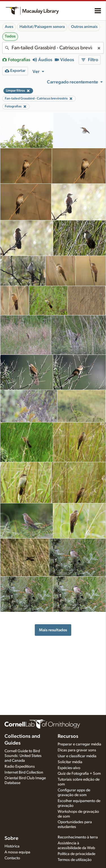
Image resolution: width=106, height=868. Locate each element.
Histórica (12, 846)
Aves (9, 27)
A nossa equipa (17, 852)
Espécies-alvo (69, 768)
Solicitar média (70, 762)
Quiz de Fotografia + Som (79, 774)
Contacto (12, 858)
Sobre (11, 838)
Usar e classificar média (77, 756)
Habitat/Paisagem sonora (42, 27)
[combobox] (53, 48)
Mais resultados (53, 630)
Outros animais (84, 27)
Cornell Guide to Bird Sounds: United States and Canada (23, 756)
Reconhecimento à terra (78, 837)
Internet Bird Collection (24, 772)
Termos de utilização (75, 860)
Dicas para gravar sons (77, 750)
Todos (10, 36)
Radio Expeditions (20, 767)
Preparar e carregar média (79, 744)
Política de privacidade (76, 854)
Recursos (68, 736)
